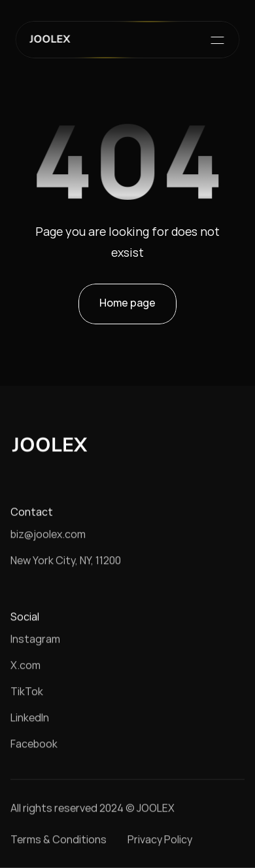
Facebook (34, 744)
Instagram (35, 639)
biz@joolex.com (48, 534)
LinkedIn (30, 717)
